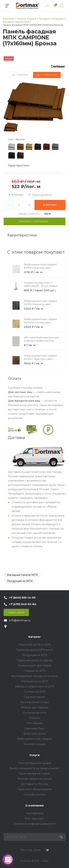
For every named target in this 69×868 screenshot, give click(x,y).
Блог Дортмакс (35, 819)
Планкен (35, 718)
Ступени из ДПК (35, 692)
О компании (34, 805)
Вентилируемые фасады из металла (34, 676)
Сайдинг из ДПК (35, 671)
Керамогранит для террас (35, 666)
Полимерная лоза (35, 713)
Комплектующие (34, 744)
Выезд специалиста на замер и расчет (35, 768)
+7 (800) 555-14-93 (22, 598)
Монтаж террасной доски (35, 779)
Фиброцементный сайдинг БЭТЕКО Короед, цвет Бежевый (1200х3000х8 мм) (41, 322)
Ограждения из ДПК (35, 681)
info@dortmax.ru (20, 620)
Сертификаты (35, 813)
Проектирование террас (34, 774)
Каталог (35, 637)
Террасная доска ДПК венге (34, 650)
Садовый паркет (34, 697)
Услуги (35, 755)
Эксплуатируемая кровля (35, 763)
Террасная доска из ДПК (35, 645)
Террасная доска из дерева (34, 660)
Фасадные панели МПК (22, 575)
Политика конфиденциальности (35, 824)
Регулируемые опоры (34, 702)
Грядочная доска (34, 734)
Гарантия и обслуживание (35, 789)
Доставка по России (34, 784)
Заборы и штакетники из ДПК (35, 686)
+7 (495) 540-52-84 (23, 604)
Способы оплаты (34, 794)
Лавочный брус (34, 728)
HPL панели (34, 723)
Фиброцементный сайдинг (34, 739)
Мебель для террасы (35, 707)
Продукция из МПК (20, 581)
